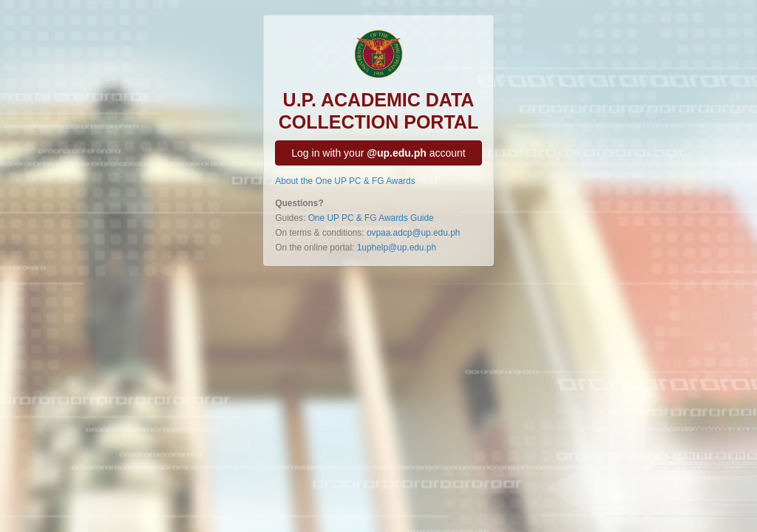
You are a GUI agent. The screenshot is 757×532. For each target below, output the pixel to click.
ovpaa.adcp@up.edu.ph (413, 233)
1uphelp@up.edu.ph (397, 248)
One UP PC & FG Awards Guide (371, 218)
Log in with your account (378, 153)
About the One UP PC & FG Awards (345, 181)
